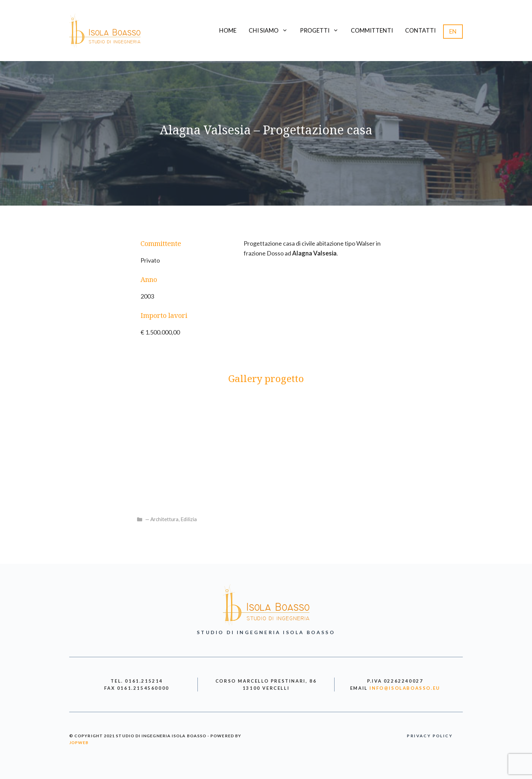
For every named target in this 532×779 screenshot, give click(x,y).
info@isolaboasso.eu (405, 688)
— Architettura (162, 519)
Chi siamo (271, 31)
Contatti (420, 30)
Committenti (372, 30)
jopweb (79, 743)
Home (228, 30)
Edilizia (189, 519)
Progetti (322, 31)
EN (453, 31)
